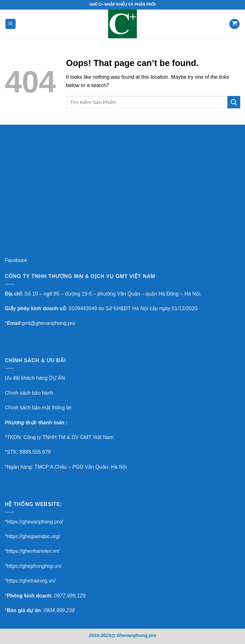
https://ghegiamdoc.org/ (33, 536)
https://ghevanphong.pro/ (35, 522)
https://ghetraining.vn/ (31, 581)
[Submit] (234, 102)
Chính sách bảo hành (29, 393)
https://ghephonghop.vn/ (34, 566)
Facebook (16, 260)
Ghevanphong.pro (136, 635)
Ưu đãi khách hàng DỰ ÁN (35, 378)
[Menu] (11, 24)
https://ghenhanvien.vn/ (33, 551)
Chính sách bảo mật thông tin (38, 408)
